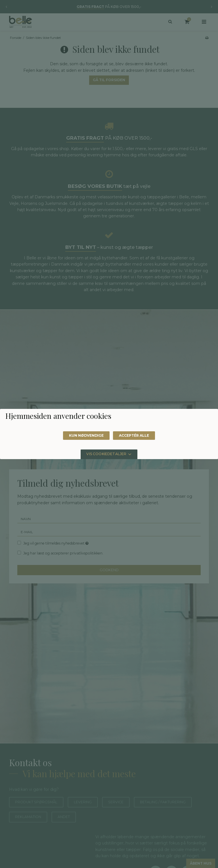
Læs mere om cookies (47, 430)
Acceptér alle (137, 473)
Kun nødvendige (84, 473)
